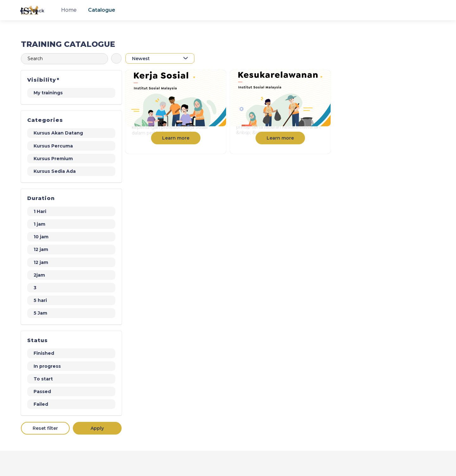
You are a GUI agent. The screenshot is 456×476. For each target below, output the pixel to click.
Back (32, 11)
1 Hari (40, 211)
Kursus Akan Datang (58, 133)
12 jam (41, 249)
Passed (42, 391)
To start (43, 379)
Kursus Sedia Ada (55, 171)
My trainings (48, 93)
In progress (47, 366)
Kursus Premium (53, 159)
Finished (44, 353)
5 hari (40, 300)
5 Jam (40, 313)
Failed (41, 404)
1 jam (39, 224)
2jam (39, 275)
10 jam (41, 237)
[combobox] (160, 58)
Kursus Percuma (53, 146)
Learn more (176, 138)
